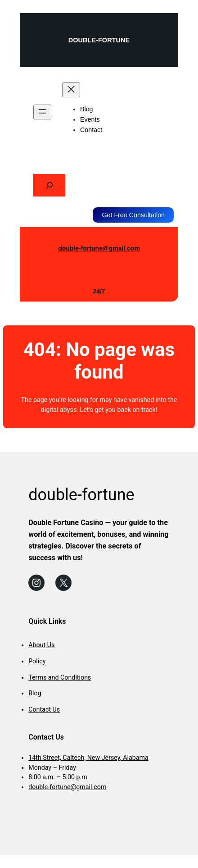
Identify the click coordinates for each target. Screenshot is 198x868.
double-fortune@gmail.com (99, 248)
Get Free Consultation (133, 215)
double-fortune (99, 40)
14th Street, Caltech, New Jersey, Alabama (88, 758)
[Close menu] (71, 90)
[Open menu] (42, 112)
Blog (35, 693)
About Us (41, 645)
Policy (37, 661)
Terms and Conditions (60, 677)
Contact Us (44, 709)
